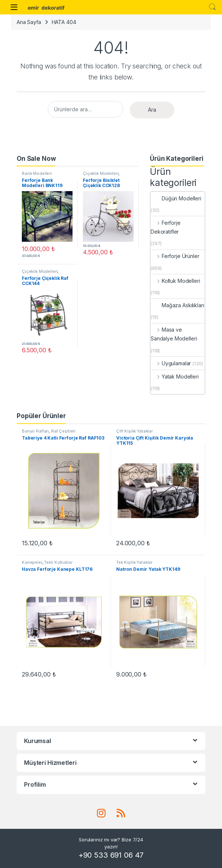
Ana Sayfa (29, 22)
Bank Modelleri (37, 173)
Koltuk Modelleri (175, 281)
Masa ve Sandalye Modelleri (174, 334)
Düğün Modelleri (176, 198)
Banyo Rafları (35, 431)
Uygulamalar (171, 363)
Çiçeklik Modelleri (101, 173)
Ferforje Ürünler (175, 256)
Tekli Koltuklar (58, 562)
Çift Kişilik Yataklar (134, 431)
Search (212, 7)
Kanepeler (32, 562)
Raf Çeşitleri (63, 431)
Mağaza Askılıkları (177, 305)
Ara (152, 110)
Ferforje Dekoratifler (166, 227)
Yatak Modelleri (175, 377)
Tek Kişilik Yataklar (134, 562)
